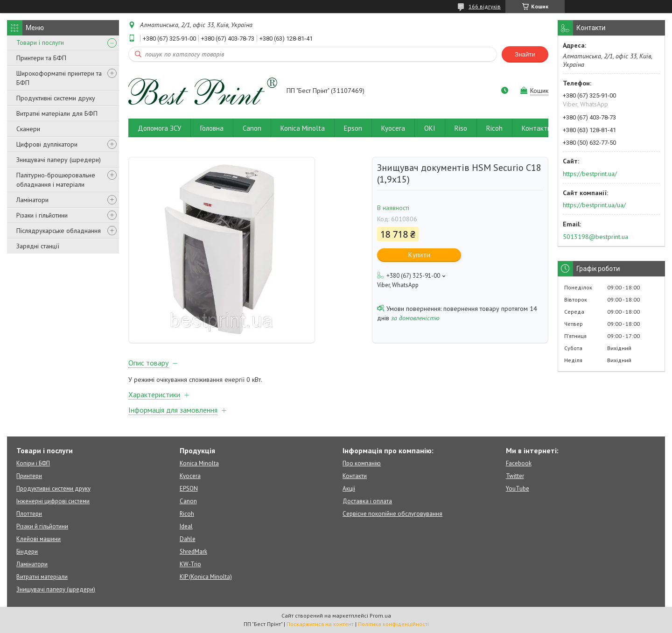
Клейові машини (38, 539)
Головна (212, 128)
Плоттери (29, 514)
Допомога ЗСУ (159, 128)
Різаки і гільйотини (42, 215)
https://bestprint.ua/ (590, 174)
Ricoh (494, 128)
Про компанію (362, 463)
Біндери (27, 552)
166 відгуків (485, 6)
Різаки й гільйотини (42, 526)
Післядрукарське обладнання (59, 231)
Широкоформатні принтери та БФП (59, 78)
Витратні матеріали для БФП (57, 113)
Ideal (186, 526)
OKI (430, 128)
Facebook (519, 463)
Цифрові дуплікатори (47, 144)
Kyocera (393, 128)
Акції (349, 489)
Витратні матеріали (42, 577)
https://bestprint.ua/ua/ (594, 205)
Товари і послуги (40, 42)
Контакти (536, 128)
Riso (461, 128)
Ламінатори (32, 200)
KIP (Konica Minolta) (206, 577)
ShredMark (193, 552)
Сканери (28, 129)
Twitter (515, 476)
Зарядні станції (38, 246)
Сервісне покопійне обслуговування (392, 514)
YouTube (518, 489)
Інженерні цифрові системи (53, 501)
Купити (419, 255)
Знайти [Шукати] (525, 54)
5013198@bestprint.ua (595, 237)
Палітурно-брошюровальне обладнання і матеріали (56, 180)
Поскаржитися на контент (320, 624)
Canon (252, 128)
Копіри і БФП (33, 463)
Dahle (188, 539)
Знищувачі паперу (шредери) (59, 160)
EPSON (189, 489)
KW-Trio (190, 564)
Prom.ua (380, 615)
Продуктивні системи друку (56, 98)
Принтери (29, 476)
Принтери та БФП (41, 58)
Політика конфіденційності (393, 624)
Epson (353, 128)
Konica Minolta (303, 128)
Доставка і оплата (367, 501)
